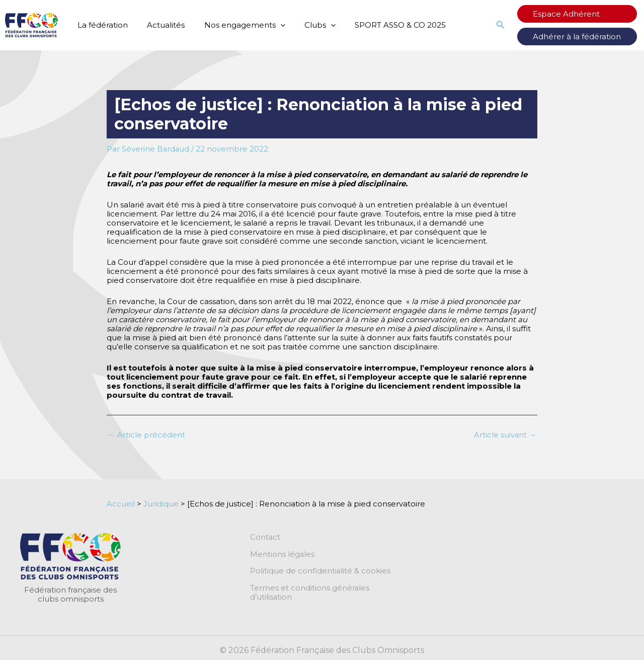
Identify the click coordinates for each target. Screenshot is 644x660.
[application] (270, 25)
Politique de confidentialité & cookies (320, 571)
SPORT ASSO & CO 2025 (382, 25)
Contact (265, 537)
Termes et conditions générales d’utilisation (332, 589)
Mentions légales (283, 554)
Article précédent (146, 435)
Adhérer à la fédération (585, 36)
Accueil (121, 504)
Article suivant (505, 435)
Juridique (161, 504)
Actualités (160, 25)
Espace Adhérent (575, 14)
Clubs (305, 25)
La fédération (101, 25)
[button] (517, 25)
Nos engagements (234, 25)
